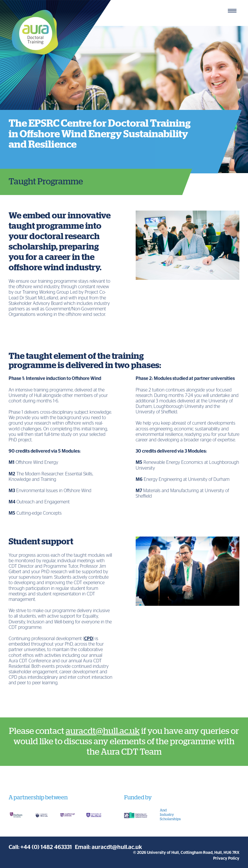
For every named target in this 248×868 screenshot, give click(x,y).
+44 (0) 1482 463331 (46, 847)
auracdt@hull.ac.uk (103, 731)
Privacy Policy (226, 858)
